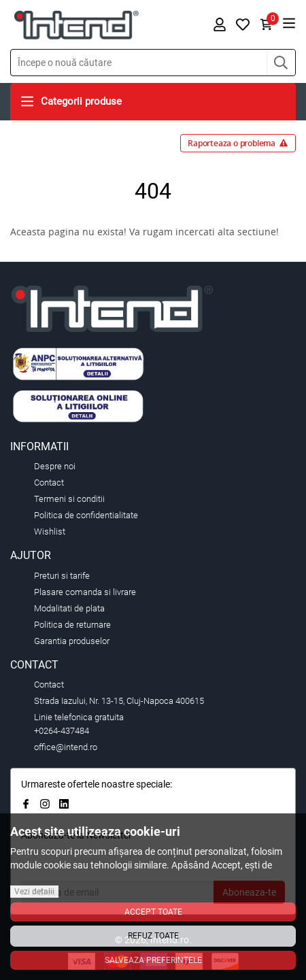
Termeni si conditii (69, 499)
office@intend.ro (66, 747)
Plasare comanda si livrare (85, 592)
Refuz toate (153, 936)
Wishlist (50, 531)
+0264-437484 (62, 731)
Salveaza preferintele (153, 960)
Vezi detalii (34, 892)
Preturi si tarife (62, 576)
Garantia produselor (72, 641)
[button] (281, 63)
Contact (49, 483)
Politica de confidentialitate (86, 515)
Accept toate (153, 912)
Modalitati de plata (69, 608)
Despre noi (55, 466)
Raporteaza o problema (238, 143)
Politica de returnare (72, 625)
